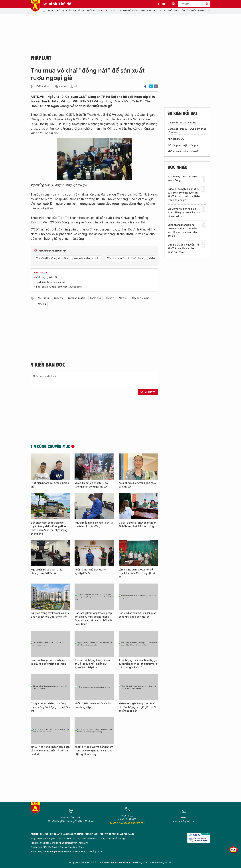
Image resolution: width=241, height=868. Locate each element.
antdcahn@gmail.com (184, 821)
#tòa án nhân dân (140, 298)
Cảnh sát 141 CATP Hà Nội (182, 123)
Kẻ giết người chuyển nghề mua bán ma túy (137, 485)
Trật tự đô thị (56, 11)
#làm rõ (123, 298)
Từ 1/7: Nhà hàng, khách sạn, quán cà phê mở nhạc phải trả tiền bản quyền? (50, 751)
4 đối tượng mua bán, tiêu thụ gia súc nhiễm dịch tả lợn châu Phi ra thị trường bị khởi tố (138, 664)
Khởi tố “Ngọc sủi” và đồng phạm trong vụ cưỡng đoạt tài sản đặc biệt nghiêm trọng (94, 751)
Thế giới (91, 11)
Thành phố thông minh (132, 11)
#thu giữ (42, 304)
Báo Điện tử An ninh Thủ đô (35, 6)
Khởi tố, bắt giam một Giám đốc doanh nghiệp (93, 705)
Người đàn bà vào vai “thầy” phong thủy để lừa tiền (47, 572)
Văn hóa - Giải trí (156, 11)
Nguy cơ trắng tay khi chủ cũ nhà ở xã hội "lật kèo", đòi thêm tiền (50, 615)
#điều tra (58, 298)
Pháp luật (103, 11)
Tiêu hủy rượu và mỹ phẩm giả (50, 282)
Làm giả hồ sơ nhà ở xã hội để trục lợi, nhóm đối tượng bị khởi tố (137, 573)
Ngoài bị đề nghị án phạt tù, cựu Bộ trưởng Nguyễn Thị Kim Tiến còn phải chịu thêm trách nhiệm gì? (184, 195)
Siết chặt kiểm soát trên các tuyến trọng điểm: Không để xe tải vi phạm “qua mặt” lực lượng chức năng (49, 528)
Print (156, 86)
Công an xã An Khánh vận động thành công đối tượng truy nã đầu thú (50, 707)
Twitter (151, 86)
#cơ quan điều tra (76, 298)
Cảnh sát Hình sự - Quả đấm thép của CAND (187, 131)
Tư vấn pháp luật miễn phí (183, 145)
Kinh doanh (204, 11)
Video (114, 11)
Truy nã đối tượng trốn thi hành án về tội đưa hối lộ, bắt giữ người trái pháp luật (93, 664)
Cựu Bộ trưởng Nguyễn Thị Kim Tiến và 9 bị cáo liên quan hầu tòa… (183, 248)
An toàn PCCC (176, 139)
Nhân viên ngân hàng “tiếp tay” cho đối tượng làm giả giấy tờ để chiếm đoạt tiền (138, 707)
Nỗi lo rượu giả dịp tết (46, 277)
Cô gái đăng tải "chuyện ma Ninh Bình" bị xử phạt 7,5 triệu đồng (138, 525)
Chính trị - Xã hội (75, 11)
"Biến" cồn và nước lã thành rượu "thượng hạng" (59, 287)
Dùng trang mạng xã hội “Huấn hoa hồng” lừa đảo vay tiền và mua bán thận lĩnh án (182, 230)
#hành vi (110, 298)
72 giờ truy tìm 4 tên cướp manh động (183, 179)
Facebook (145, 86)
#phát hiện (95, 298)
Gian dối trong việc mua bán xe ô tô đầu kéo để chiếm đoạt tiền (50, 662)
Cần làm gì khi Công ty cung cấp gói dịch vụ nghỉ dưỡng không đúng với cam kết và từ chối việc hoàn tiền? (94, 619)
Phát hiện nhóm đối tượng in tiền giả (50, 485)
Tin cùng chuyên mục (50, 446)
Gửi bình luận (148, 392)
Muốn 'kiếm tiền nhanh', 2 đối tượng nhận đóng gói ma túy (91, 485)
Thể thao (173, 11)
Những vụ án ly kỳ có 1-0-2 (183, 152)
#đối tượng (43, 298)
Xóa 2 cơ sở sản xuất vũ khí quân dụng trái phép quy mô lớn (137, 615)
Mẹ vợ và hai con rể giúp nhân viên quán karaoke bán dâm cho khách (184, 213)
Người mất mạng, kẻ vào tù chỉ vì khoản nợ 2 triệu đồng (94, 525)
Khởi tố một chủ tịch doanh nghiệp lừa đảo (91, 572)
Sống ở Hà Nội (188, 11)
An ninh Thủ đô (57, 4)
